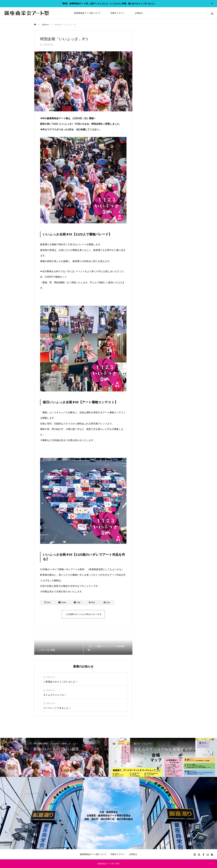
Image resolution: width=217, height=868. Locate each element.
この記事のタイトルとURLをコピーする (83, 614)
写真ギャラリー (118, 13)
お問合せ (139, 13)
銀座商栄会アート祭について (87, 13)
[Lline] (77, 603)
